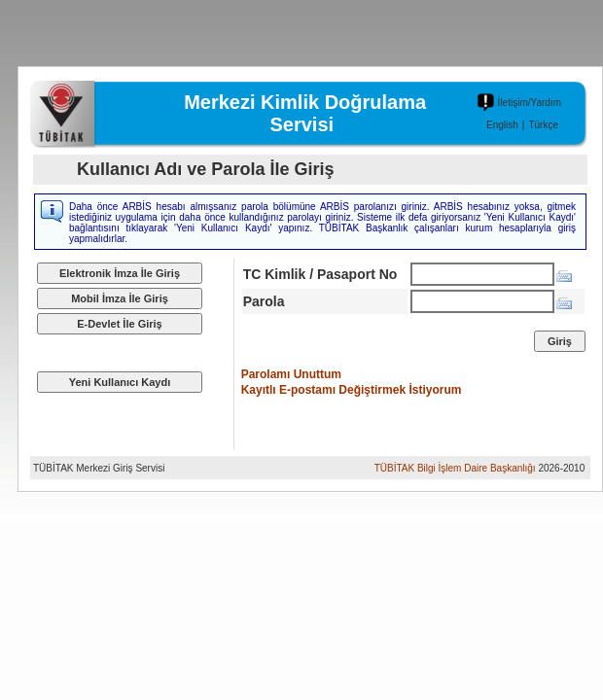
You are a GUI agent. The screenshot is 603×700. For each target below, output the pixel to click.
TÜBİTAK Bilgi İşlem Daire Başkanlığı (455, 468)
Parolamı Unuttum (291, 374)
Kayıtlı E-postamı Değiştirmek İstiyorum (352, 390)
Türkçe (543, 125)
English (502, 125)
